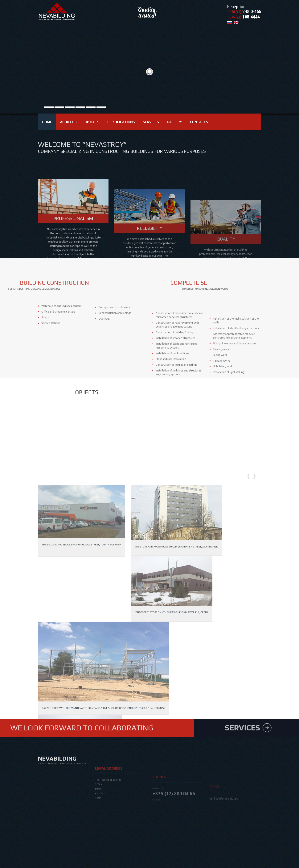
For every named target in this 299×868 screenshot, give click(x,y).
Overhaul (104, 332)
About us (68, 122)
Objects (92, 122)
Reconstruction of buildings (115, 326)
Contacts (199, 122)
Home (47, 122)
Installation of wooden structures (176, 376)
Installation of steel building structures (236, 368)
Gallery (174, 122)
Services (151, 122)
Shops (45, 332)
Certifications (121, 122)
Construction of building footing (175, 370)
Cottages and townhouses (114, 321)
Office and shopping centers (58, 326)
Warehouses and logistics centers (61, 320)
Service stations (51, 338)
